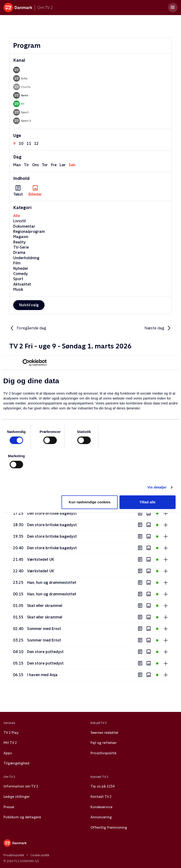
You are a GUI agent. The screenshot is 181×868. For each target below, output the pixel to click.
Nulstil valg (29, 305)
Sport (18, 279)
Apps (8, 753)
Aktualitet (22, 284)
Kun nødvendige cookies (90, 502)
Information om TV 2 (21, 786)
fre (54, 165)
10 (21, 143)
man (17, 165)
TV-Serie (21, 247)
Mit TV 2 (10, 743)
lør (63, 165)
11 (29, 143)
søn (72, 165)
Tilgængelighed (16, 763)
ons (35, 165)
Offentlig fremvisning (109, 828)
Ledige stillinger (17, 797)
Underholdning (26, 258)
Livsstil (19, 221)
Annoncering (101, 817)
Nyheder (21, 268)
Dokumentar (24, 226)
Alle (16, 216)
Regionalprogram (29, 232)
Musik (18, 289)
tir (26, 165)
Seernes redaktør (105, 733)
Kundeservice (101, 807)
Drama (19, 252)
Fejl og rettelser (104, 743)
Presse (9, 807)
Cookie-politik (40, 855)
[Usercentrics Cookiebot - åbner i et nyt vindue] (26, 363)
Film (17, 263)
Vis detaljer (157, 487)
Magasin (21, 237)
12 (36, 143)
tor (45, 165)
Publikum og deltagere (22, 817)
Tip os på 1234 (102, 786)
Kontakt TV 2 (101, 797)
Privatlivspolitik (103, 753)
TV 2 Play (11, 733)
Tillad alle (148, 502)
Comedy (21, 274)
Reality (19, 242)
